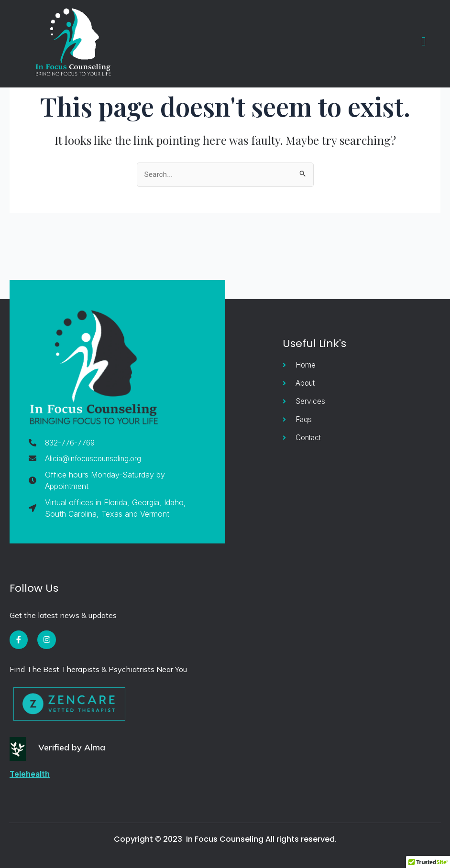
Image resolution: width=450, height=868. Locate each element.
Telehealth (30, 774)
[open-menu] (421, 41)
